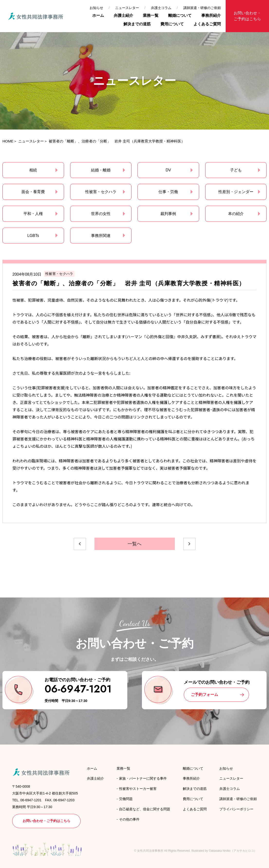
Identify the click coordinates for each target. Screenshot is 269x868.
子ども (236, 170)
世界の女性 (101, 214)
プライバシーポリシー (236, 809)
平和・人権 (33, 214)
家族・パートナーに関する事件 (143, 778)
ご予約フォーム (204, 695)
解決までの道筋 (137, 24)
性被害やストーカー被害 (138, 789)
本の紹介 (236, 214)
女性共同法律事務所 (150, 851)
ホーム (98, 15)
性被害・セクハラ (101, 192)
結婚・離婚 (101, 170)
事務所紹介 (211, 15)
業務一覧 (151, 15)
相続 (33, 170)
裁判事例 (168, 214)
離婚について (180, 15)
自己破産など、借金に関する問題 (145, 809)
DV (168, 170)
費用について (172, 24)
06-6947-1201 (78, 689)
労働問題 (126, 799)
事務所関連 (101, 236)
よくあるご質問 (207, 24)
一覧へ (134, 544)
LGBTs (33, 236)
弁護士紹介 (123, 15)
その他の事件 (129, 819)
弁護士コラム (161, 8)
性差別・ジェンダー (236, 192)
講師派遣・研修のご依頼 (202, 8)
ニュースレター (127, 8)
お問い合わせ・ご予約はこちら (247, 16)
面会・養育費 (33, 192)
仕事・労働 (168, 192)
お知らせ (96, 8)
